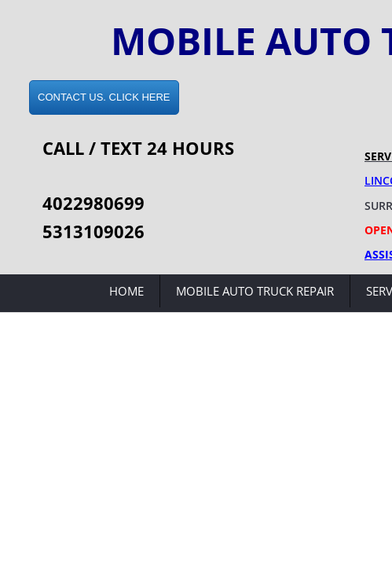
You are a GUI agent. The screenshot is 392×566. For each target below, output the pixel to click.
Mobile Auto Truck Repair (255, 291)
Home (126, 291)
